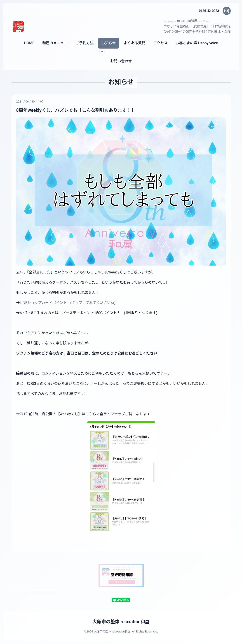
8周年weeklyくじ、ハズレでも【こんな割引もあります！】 (76, 110)
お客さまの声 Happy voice (197, 43)
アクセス (161, 43)
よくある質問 (135, 43)
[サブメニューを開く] (102, 52)
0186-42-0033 (209, 11)
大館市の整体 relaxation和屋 (121, 622)
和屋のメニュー (55, 43)
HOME (29, 43)
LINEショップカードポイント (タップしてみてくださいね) (68, 302)
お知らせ (109, 43)
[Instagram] (227, 11)
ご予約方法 (85, 43)
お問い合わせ (121, 61)
